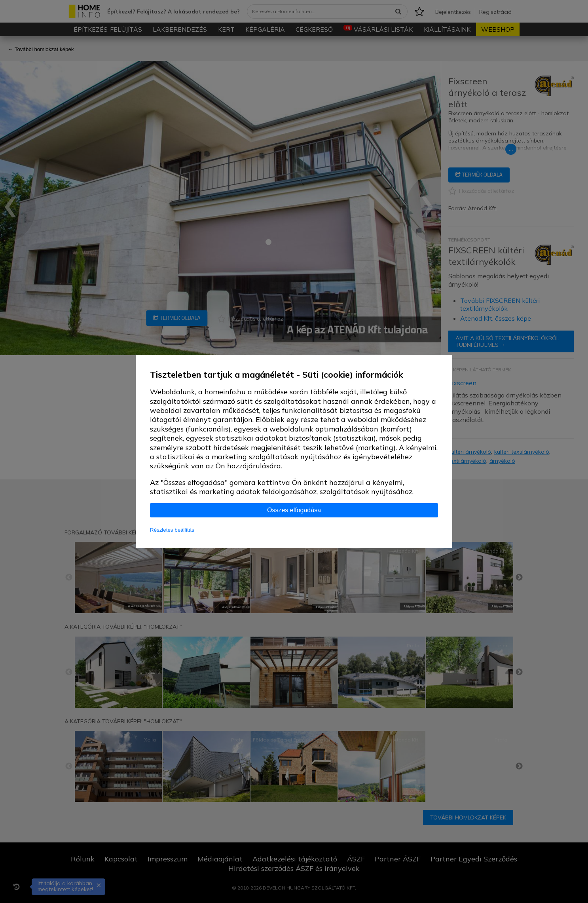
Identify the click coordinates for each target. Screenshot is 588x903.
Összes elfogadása (294, 510)
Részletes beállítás (172, 530)
